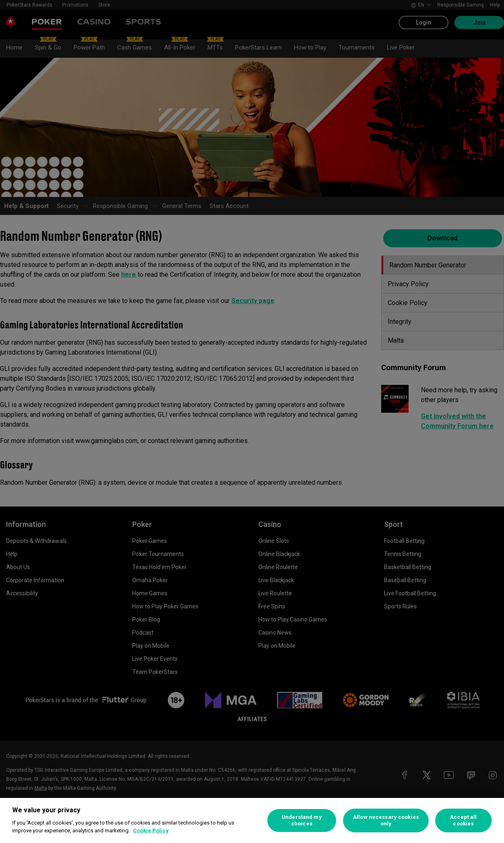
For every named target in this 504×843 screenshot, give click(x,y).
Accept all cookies (463, 820)
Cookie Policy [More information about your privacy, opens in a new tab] (151, 831)
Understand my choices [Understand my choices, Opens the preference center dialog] (302, 820)
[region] (252, 820)
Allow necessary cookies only (386, 820)
